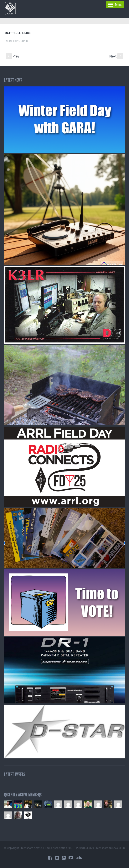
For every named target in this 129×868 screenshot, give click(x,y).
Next (116, 56)
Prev (13, 56)
